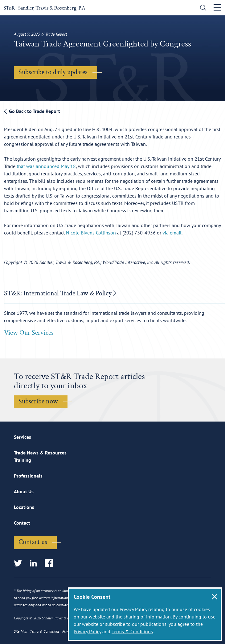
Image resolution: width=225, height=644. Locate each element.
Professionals (28, 476)
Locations (24, 507)
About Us (24, 492)
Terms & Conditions (132, 631)
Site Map (20, 631)
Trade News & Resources (40, 453)
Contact (22, 523)
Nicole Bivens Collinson (92, 233)
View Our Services (29, 333)
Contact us (33, 542)
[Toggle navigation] (217, 8)
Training (22, 460)
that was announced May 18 (46, 166)
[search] (202, 8)
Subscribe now (38, 402)
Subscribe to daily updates (53, 72)
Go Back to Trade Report (32, 111)
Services (22, 437)
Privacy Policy (87, 631)
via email (172, 233)
